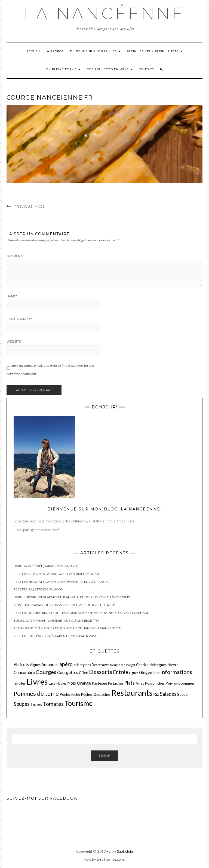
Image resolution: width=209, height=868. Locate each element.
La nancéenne (104, 14)
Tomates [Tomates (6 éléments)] (53, 704)
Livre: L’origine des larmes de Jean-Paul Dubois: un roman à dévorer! (72, 597)
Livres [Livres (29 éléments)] (37, 681)
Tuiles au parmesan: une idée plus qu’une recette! (56, 621)
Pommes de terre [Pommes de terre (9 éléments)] (36, 694)
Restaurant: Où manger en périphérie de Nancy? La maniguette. (68, 628)
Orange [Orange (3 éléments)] (84, 683)
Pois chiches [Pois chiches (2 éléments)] (155, 683)
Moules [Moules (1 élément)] (61, 683)
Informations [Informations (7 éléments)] (176, 672)
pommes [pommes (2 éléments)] (188, 683)
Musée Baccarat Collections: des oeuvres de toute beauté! (65, 605)
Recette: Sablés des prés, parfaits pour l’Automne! (56, 636)
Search (104, 755)
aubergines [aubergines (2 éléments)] (82, 665)
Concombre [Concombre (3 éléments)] (24, 672)
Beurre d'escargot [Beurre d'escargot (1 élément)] (123, 665)
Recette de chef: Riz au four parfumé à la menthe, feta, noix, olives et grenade (81, 613)
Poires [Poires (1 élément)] (140, 683)
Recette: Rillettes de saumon (39, 589)
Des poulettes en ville (110, 69)
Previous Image (30, 207)
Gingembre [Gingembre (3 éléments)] (149, 672)
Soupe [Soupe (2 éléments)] (182, 694)
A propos (55, 51)
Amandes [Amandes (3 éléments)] (50, 664)
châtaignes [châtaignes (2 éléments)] (158, 665)
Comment (14, 256)
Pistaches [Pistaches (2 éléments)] (116, 683)
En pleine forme (63, 69)
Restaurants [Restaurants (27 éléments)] (132, 693)
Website (14, 341)
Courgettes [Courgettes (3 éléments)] (68, 672)
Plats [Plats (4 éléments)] (129, 683)
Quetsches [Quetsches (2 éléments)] (102, 694)
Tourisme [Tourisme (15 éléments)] (79, 703)
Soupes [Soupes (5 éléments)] (21, 704)
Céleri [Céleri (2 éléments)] (84, 673)
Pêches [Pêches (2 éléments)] (87, 694)
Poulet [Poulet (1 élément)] (76, 695)
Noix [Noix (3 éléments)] (72, 683)
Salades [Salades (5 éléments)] (168, 694)
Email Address (19, 319)
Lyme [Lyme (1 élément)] (52, 683)
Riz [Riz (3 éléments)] (156, 694)
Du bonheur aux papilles (95, 51)
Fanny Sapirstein (120, 851)
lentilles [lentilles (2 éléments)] (20, 683)
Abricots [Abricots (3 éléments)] (21, 664)
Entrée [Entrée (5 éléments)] (121, 672)
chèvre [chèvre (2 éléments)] (173, 665)
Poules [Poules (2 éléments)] (65, 694)
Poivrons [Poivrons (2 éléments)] (173, 683)
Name (12, 296)
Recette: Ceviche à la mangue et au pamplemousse (57, 574)
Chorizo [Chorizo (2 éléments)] (142, 665)
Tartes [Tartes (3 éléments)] (36, 704)
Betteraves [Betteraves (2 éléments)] (101, 665)
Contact (146, 69)
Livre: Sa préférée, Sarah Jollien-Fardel (47, 566)
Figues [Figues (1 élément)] (134, 673)
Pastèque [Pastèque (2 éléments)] (99, 683)
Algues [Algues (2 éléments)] (35, 665)
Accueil (34, 51)
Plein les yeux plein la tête (155, 51)
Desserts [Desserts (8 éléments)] (101, 672)
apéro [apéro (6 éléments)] (66, 664)
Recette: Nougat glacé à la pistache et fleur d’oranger (62, 582)
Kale (88, 859)
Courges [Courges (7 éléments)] (46, 672)
